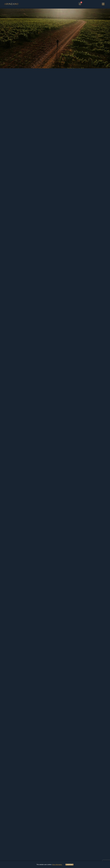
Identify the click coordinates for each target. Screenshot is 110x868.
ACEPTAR (69, 865)
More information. (57, 865)
